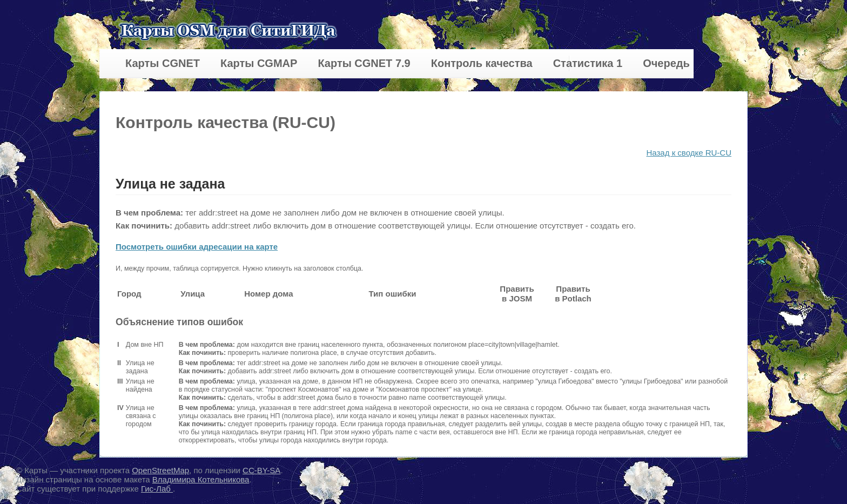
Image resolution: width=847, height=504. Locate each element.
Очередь (666, 63)
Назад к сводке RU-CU (689, 153)
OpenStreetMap (160, 470)
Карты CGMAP (259, 63)
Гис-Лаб (157, 489)
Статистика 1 (588, 63)
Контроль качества (482, 63)
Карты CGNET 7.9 (364, 63)
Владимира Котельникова (201, 479)
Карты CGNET (163, 63)
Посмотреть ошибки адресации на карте (197, 247)
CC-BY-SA (261, 470)
